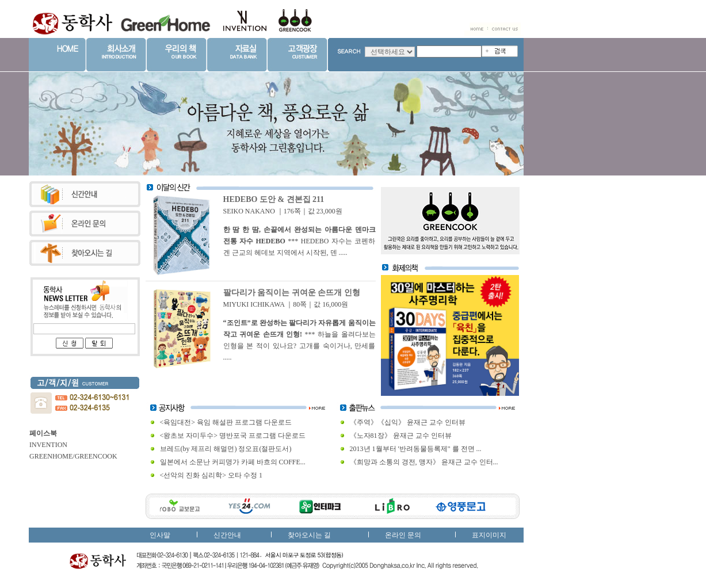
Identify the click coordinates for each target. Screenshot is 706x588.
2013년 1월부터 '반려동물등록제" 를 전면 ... (416, 449)
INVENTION (48, 445)
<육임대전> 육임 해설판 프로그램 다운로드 (226, 422)
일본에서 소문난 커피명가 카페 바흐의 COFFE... (233, 462)
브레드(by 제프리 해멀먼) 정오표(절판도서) (226, 449)
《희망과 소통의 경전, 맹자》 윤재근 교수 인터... (424, 462)
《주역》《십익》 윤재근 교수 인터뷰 (408, 422)
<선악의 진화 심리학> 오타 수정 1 (211, 475)
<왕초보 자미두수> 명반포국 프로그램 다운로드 (233, 436)
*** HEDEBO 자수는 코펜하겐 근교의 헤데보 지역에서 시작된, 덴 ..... (299, 241)
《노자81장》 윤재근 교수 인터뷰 (401, 436)
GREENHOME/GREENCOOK (73, 456)
